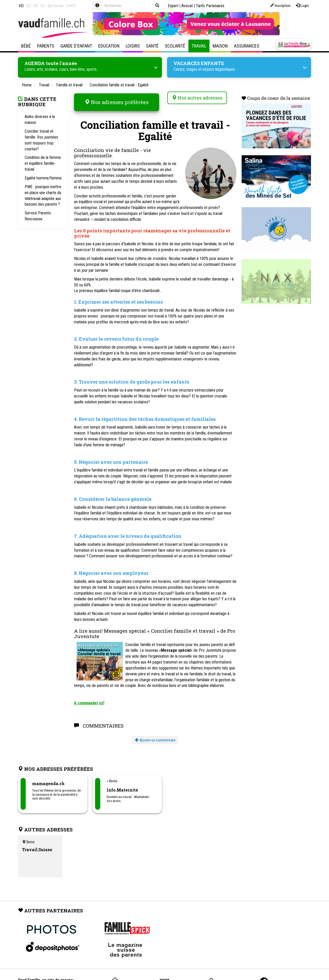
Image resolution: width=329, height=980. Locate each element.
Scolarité (175, 46)
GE (28, 6)
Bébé (26, 46)
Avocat (187, 6)
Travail (199, 46)
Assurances (247, 46)
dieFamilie (56, 6)
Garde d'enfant (76, 46)
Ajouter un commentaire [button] (155, 735)
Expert (173, 6)
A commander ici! (89, 698)
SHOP (71, 6)
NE (35, 6)
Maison (220, 46)
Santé (152, 46)
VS (43, 6)
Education (109, 46)
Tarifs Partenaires (210, 6)
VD (21, 6)
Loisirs (133, 46)
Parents (46, 46)
